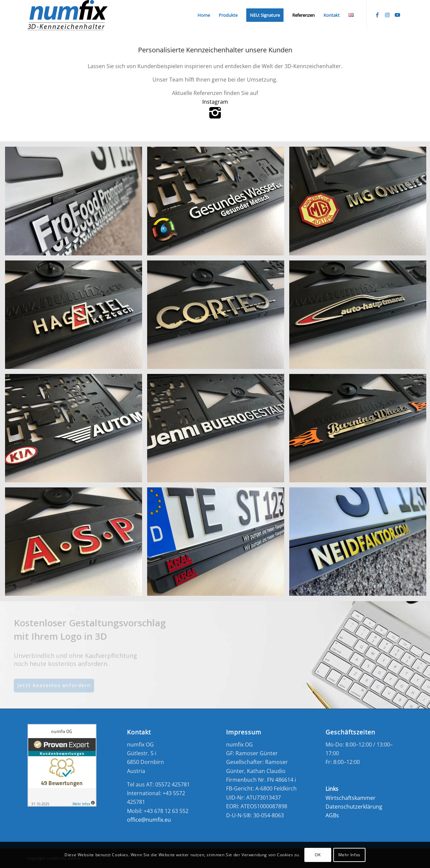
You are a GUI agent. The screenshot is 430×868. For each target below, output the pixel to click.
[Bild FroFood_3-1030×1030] (76, 203)
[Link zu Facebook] (377, 15)
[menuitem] (204, 15)
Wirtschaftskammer (351, 798)
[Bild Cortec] (218, 317)
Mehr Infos (349, 855)
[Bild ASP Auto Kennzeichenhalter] (76, 544)
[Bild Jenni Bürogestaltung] (218, 431)
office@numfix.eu (149, 820)
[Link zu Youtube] (397, 15)
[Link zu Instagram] (387, 15)
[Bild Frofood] (218, 203)
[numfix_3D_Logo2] (68, 15)
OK (318, 855)
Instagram (215, 109)
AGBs (332, 815)
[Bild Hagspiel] (76, 317)
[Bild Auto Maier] (76, 431)
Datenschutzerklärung (354, 807)
